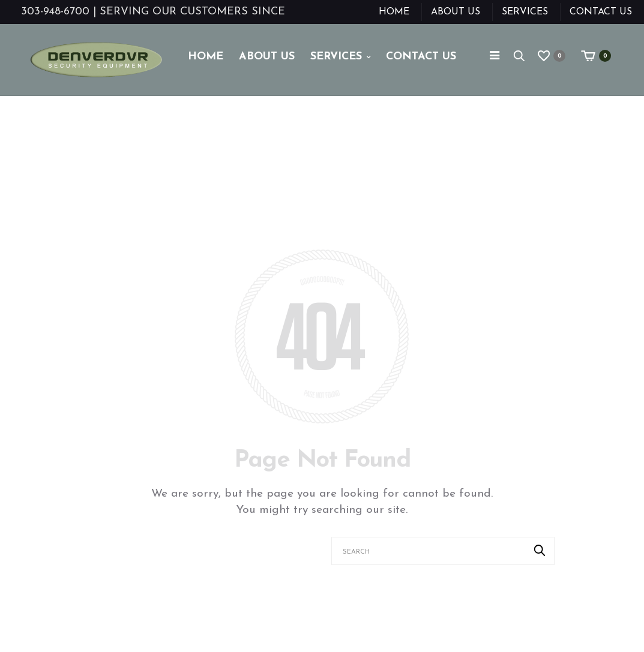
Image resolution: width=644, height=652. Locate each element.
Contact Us (601, 12)
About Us (456, 12)
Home (394, 12)
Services (525, 12)
